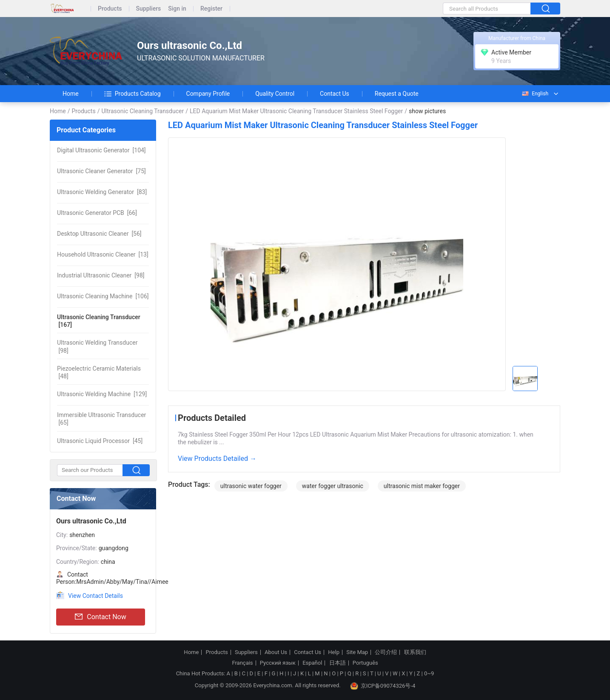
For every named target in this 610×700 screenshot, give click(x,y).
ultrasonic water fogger (251, 486)
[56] (99, 234)
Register (211, 9)
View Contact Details (95, 596)
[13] (103, 254)
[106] (103, 296)
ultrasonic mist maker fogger (422, 486)
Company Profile (208, 94)
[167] (99, 321)
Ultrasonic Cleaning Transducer (143, 111)
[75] (101, 171)
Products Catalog (133, 94)
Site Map (357, 652)
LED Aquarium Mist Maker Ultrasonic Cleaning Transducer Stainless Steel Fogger (296, 111)
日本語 (338, 663)
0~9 (429, 673)
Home (71, 94)
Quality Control (275, 94)
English (535, 94)
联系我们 (415, 652)
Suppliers (149, 9)
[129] (102, 394)
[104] (101, 150)
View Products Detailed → (217, 459)
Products (110, 9)
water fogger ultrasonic (333, 486)
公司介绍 (386, 652)
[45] (100, 441)
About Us (276, 652)
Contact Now (100, 617)
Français (242, 663)
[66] (97, 213)
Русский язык (278, 663)
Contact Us (335, 94)
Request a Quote (397, 94)
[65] (101, 419)
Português (365, 663)
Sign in (177, 9)
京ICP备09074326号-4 (383, 686)
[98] (101, 275)
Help (334, 652)
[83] (102, 192)
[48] (99, 372)
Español (312, 663)
